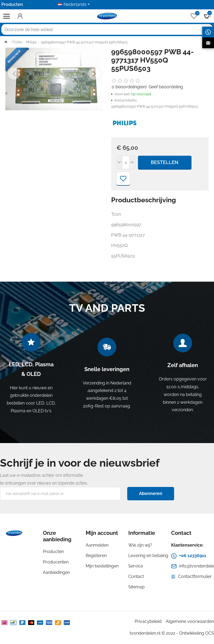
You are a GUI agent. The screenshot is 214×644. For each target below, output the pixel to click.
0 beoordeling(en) (129, 87)
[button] (14, 73)
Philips (31, 42)
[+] (132, 162)
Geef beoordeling (166, 87)
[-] (120, 162)
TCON (17, 42)
